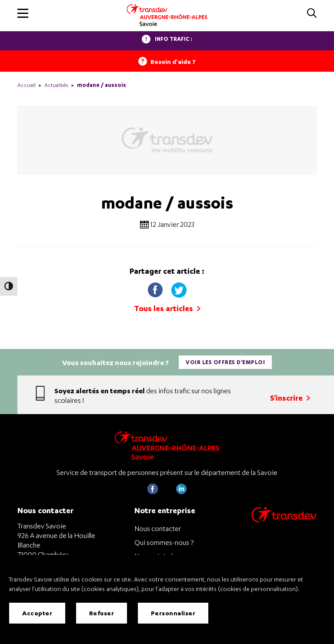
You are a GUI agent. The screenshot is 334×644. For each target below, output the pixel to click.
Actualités (56, 85)
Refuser (102, 613)
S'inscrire (290, 398)
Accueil (27, 85)
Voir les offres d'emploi (225, 362)
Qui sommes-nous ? (164, 542)
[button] (23, 13)
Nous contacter (158, 528)
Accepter (37, 613)
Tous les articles (167, 308)
